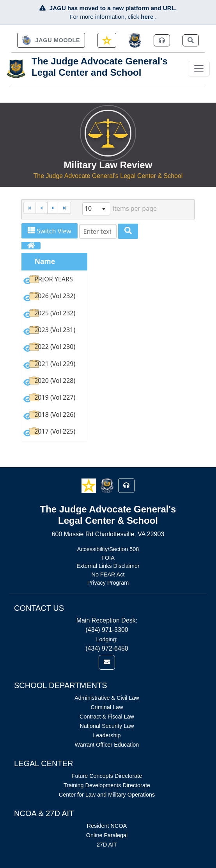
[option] (54, 280)
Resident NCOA (107, 826)
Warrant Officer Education (107, 745)
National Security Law (107, 726)
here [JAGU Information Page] (148, 17)
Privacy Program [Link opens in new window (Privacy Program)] (108, 583)
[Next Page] (53, 208)
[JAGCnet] (135, 40)
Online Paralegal (107, 835)
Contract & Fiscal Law (107, 717)
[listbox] (96, 209)
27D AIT (107, 845)
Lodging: (107, 639)
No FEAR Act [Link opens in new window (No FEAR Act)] (108, 575)
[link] (51, 40)
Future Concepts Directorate (107, 776)
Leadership (107, 735)
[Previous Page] (41, 208)
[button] (89, 485)
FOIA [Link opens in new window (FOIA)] (108, 558)
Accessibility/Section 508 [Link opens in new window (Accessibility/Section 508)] (108, 549)
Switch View (49, 231)
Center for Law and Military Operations (107, 795)
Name (45, 261)
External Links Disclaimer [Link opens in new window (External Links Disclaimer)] (108, 566)
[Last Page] (65, 208)
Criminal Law (107, 707)
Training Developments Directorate (107, 785)
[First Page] (29, 208)
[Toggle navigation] (199, 69)
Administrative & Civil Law (107, 698)
